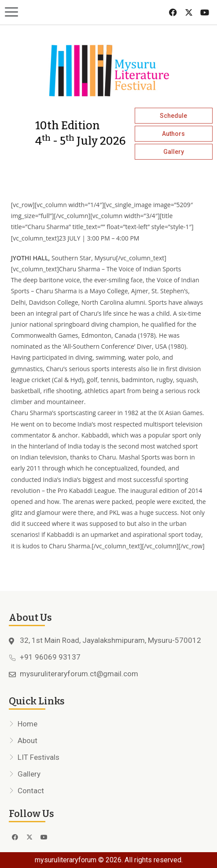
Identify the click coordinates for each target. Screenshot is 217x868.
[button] (54, 13)
